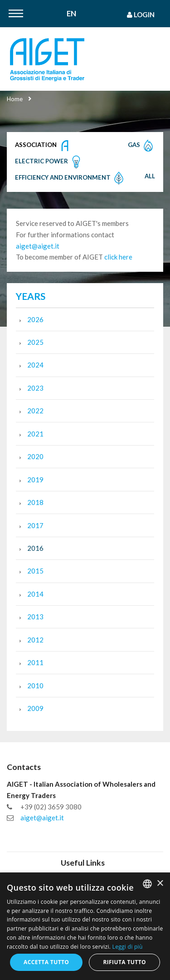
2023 (35, 388)
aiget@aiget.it (38, 246)
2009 (35, 708)
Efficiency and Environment (70, 178)
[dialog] (85, 926)
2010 (35, 686)
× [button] (160, 884)
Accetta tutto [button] (46, 962)
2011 (35, 662)
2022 (35, 411)
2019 (35, 480)
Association (43, 146)
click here (118, 257)
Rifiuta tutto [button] (124, 962)
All (150, 176)
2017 (35, 525)
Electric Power (49, 162)
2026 (35, 319)
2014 (35, 594)
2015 (35, 571)
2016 (35, 548)
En (71, 14)
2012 (35, 640)
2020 (35, 456)
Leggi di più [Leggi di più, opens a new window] (128, 947)
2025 (35, 342)
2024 (35, 365)
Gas (141, 146)
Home (15, 99)
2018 (35, 502)
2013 (35, 617)
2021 (35, 434)
